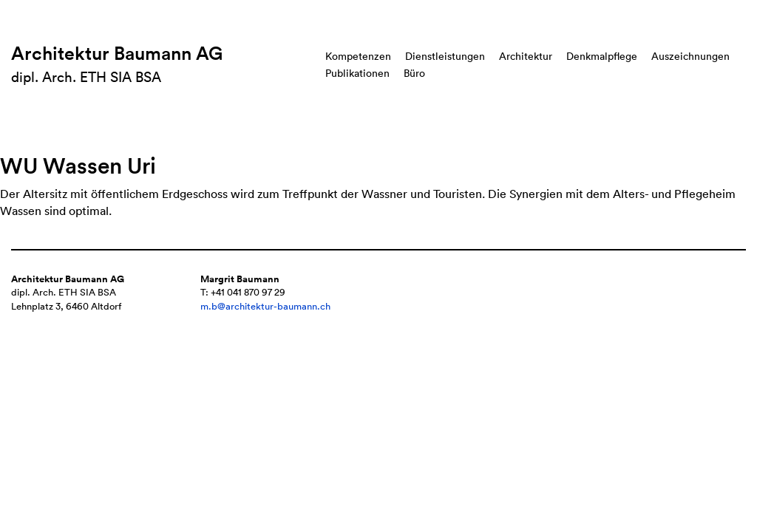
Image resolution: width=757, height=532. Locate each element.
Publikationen (357, 73)
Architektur (526, 56)
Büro (414, 73)
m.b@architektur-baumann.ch (265, 306)
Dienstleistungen (445, 56)
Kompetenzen (358, 56)
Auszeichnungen (690, 56)
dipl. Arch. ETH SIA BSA (86, 77)
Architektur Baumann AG (117, 53)
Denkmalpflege (602, 56)
